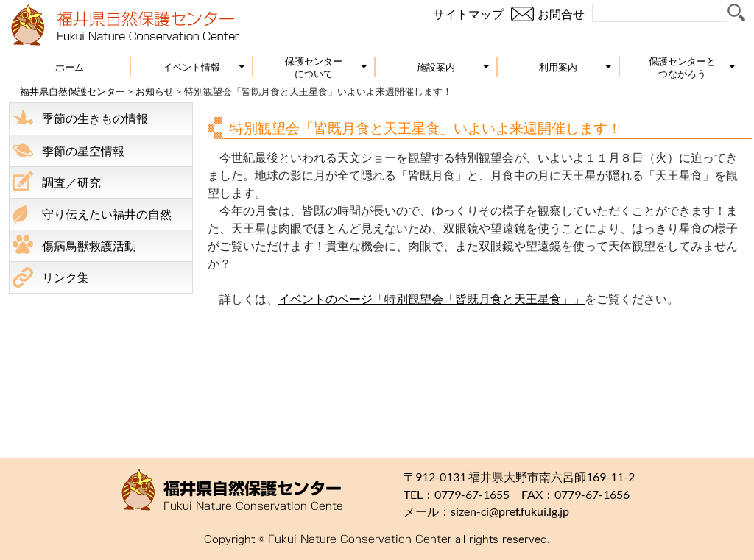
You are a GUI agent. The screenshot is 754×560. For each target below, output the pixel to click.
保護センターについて (314, 67)
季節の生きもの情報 (95, 118)
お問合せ (561, 14)
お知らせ (155, 91)
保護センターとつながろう (682, 67)
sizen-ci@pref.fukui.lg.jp (510, 511)
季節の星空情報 (83, 150)
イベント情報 (191, 67)
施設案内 (436, 67)
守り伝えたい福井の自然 (107, 214)
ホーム (70, 67)
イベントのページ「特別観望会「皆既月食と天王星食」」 (431, 298)
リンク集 (66, 277)
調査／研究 (71, 182)
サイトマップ (468, 14)
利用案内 (558, 67)
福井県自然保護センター (73, 91)
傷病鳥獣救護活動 (89, 245)
